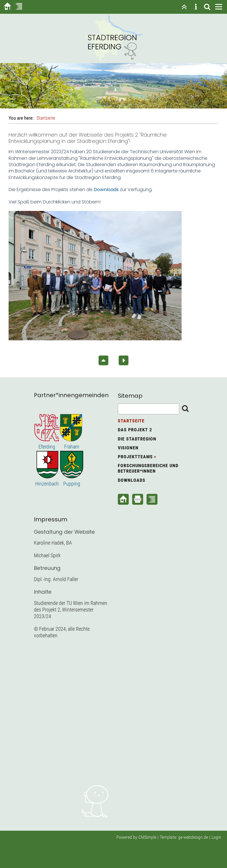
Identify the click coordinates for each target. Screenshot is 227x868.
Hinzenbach (47, 484)
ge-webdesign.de (193, 837)
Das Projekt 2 (135, 430)
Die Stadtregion (137, 439)
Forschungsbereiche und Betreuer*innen (148, 468)
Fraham (72, 447)
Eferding (47, 447)
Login (216, 837)
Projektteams (135, 457)
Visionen (128, 448)
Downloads (132, 480)
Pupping (72, 484)
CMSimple (147, 837)
